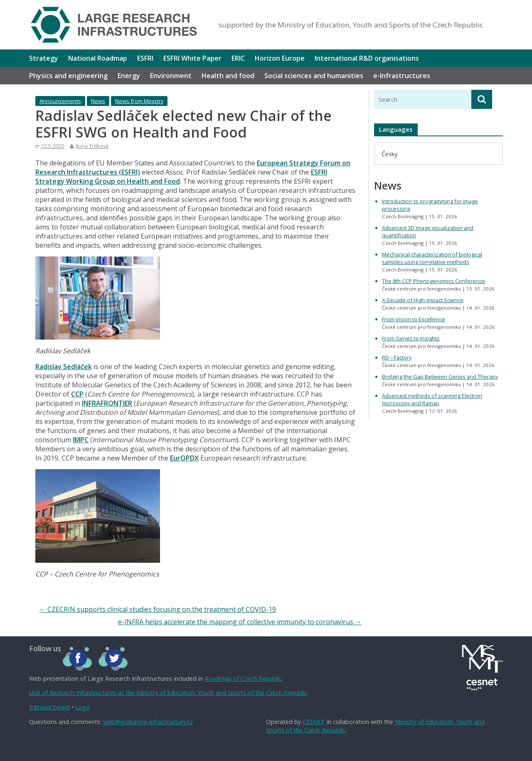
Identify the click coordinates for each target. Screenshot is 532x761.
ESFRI (145, 58)
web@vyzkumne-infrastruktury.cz (148, 722)
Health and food (228, 76)
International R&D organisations (367, 58)
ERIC (238, 58)
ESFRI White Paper (192, 58)
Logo (83, 707)
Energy (129, 76)
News (98, 101)
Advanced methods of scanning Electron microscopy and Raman (432, 399)
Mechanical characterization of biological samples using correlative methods (432, 258)
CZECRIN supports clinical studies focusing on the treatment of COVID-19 (158, 609)
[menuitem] (389, 154)
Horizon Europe (280, 58)
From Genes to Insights (411, 338)
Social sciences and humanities (314, 76)
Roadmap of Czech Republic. (244, 678)
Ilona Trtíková (92, 146)
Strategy (44, 58)
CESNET (314, 722)
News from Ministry (139, 101)
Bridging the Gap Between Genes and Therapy (440, 377)
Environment (171, 76)
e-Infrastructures (402, 76)
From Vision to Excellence (414, 319)
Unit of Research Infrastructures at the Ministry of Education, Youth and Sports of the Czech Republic (168, 693)
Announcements (60, 101)
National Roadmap (98, 58)
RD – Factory (397, 357)
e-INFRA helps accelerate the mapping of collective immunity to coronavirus (240, 622)
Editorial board (49, 707)
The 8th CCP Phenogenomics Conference (433, 281)
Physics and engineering (68, 76)
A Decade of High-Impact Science (423, 300)
